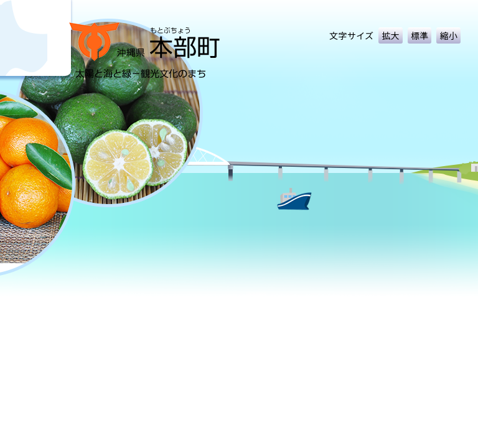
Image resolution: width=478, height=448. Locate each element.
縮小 (448, 35)
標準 (420, 35)
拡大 (391, 35)
